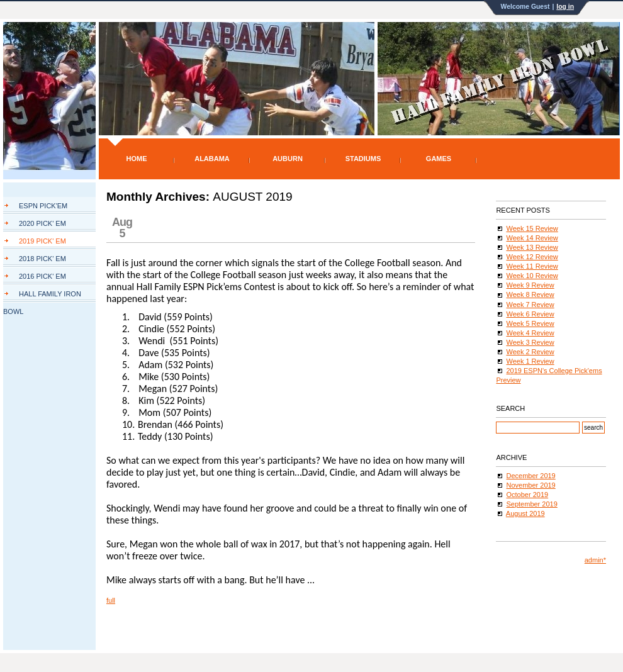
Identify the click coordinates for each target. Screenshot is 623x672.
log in (565, 7)
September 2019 (531, 504)
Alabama (212, 159)
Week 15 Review (532, 228)
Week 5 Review (530, 323)
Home (137, 159)
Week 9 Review (530, 285)
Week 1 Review (530, 361)
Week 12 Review (532, 257)
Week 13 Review (532, 247)
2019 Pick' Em (42, 241)
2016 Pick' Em (42, 276)
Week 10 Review (532, 276)
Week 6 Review (530, 314)
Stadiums (363, 159)
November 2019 (530, 485)
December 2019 (530, 476)
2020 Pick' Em (42, 223)
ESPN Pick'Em (43, 206)
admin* (595, 560)
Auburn (288, 159)
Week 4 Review (530, 333)
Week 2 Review (530, 352)
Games (439, 159)
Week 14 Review (532, 238)
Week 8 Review (530, 294)
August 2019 (525, 513)
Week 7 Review (530, 305)
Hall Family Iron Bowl (42, 296)
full (111, 600)
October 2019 (527, 495)
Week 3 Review (530, 342)
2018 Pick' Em (42, 259)
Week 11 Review (532, 266)
